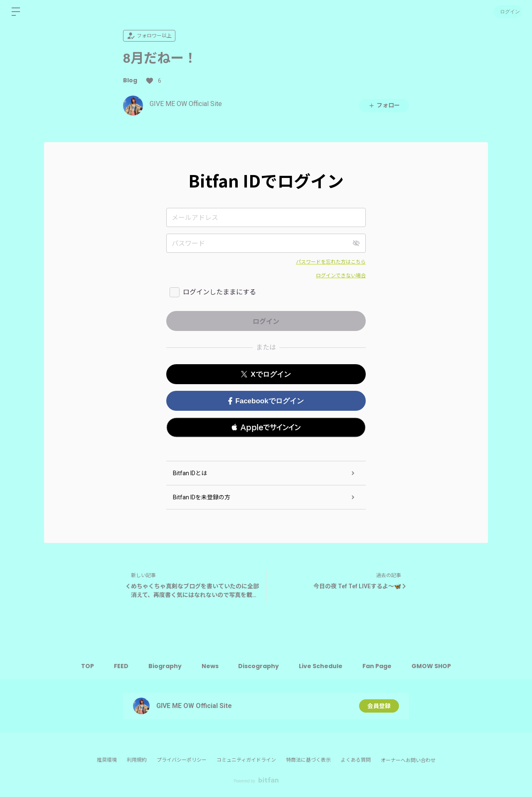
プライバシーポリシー (182, 760)
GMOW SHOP (435, 666)
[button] (266, 427)
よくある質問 (356, 760)
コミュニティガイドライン (246, 760)
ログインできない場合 (341, 276)
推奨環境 (107, 760)
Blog (130, 80)
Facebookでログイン (266, 401)
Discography (259, 666)
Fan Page (379, 666)
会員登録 (379, 706)
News (210, 666)
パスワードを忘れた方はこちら (331, 262)
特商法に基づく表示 (308, 760)
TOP (85, 666)
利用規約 (137, 760)
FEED (119, 666)
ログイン (507, 11)
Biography (164, 666)
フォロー (384, 105)
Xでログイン (266, 374)
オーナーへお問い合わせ (408, 760)
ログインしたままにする (219, 292)
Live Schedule (322, 666)
